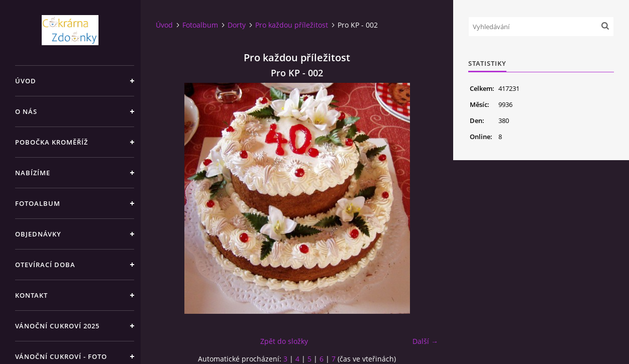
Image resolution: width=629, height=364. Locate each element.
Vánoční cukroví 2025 (57, 326)
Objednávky (38, 234)
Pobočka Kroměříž (51, 142)
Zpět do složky (284, 341)
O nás (26, 111)
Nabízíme (33, 173)
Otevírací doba (45, 265)
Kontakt (31, 295)
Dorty (237, 25)
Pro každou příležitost (292, 25)
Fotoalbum (38, 203)
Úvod (26, 81)
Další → (425, 341)
